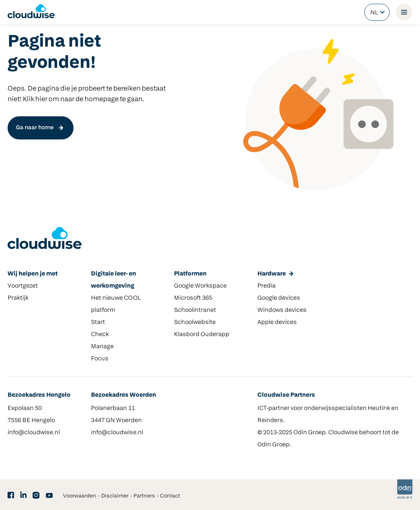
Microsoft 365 (193, 298)
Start (98, 322)
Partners (144, 496)
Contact (170, 496)
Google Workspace (200, 286)
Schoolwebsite (195, 322)
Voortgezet (23, 286)
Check (100, 335)
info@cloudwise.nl (34, 433)
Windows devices (282, 310)
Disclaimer (115, 496)
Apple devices (277, 322)
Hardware (272, 274)
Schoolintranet (195, 310)
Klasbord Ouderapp (202, 335)
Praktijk (18, 298)
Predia (266, 286)
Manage (102, 347)
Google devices (279, 298)
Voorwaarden (80, 496)
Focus (100, 359)
